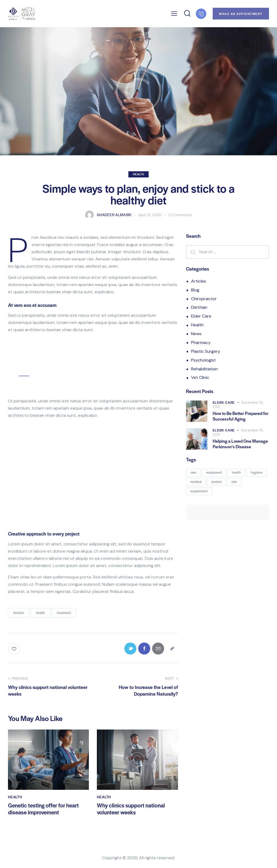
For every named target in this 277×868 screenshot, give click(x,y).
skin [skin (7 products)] (234, 482)
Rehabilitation (204, 369)
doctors (19, 613)
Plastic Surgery (206, 351)
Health (138, 174)
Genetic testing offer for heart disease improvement (43, 809)
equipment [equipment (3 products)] (214, 472)
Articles (199, 281)
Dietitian (199, 307)
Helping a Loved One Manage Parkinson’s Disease (240, 444)
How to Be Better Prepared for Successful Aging (241, 416)
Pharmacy (201, 342)
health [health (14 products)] (236, 472)
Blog (195, 290)
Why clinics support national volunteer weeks (131, 809)
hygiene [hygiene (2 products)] (257, 472)
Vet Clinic (200, 377)
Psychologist (203, 360)
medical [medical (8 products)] (196, 482)
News (196, 334)
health (41, 613)
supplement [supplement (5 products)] (199, 491)
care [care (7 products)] (193, 472)
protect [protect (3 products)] (216, 482)
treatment (64, 613)
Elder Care (201, 316)
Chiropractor (204, 299)
